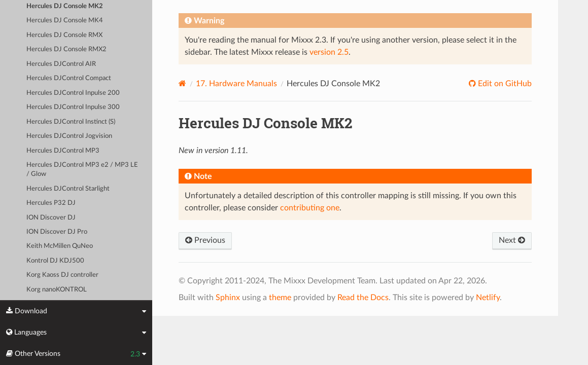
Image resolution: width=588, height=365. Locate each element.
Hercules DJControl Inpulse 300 (73, 107)
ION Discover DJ (51, 218)
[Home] (182, 83)
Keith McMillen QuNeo (60, 246)
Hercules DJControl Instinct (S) (71, 122)
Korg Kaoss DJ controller (62, 275)
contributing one (310, 208)
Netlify (488, 298)
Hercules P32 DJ (51, 203)
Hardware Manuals (236, 84)
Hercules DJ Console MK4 (65, 21)
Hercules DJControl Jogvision (69, 136)
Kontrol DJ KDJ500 (55, 261)
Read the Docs (363, 298)
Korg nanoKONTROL (57, 290)
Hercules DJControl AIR (61, 64)
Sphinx (228, 298)
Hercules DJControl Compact (69, 78)
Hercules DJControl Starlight (68, 189)
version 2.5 (329, 52)
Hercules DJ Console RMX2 (66, 49)
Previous (205, 240)
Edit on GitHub (504, 84)
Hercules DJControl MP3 (63, 151)
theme (280, 298)
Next (512, 240)
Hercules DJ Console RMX (64, 35)
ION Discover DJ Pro (57, 232)
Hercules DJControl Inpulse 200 (73, 93)
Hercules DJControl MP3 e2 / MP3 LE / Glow (82, 170)
